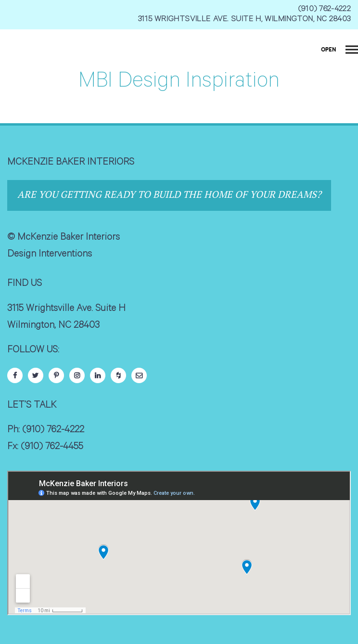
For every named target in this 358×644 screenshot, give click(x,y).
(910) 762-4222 (325, 10)
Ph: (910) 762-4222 (46, 431)
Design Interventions (50, 255)
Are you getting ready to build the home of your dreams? (169, 194)
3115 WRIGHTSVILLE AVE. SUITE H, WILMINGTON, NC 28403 (244, 20)
